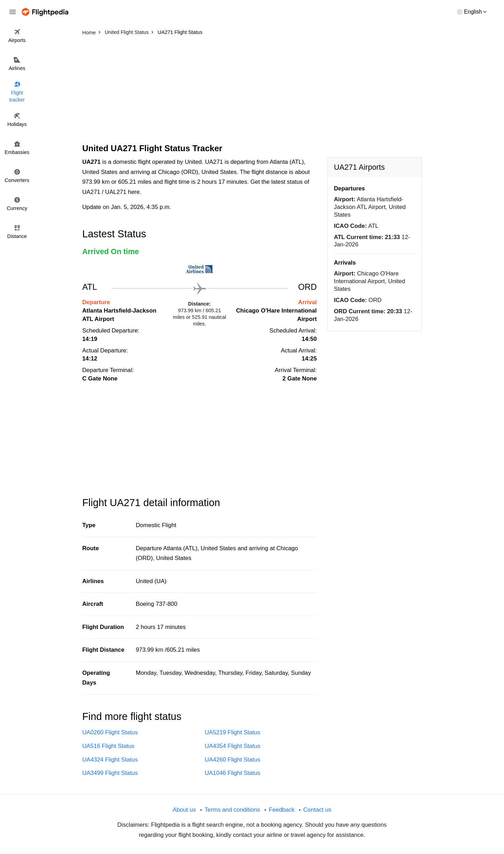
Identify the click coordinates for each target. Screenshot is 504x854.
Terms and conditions (232, 810)
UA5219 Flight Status (233, 732)
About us (184, 810)
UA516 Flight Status (108, 746)
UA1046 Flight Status (233, 773)
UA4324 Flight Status (110, 760)
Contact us (317, 810)
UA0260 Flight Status (110, 732)
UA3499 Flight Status (110, 773)
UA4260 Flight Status (233, 760)
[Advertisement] (252, 91)
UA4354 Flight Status (233, 746)
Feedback (282, 810)
